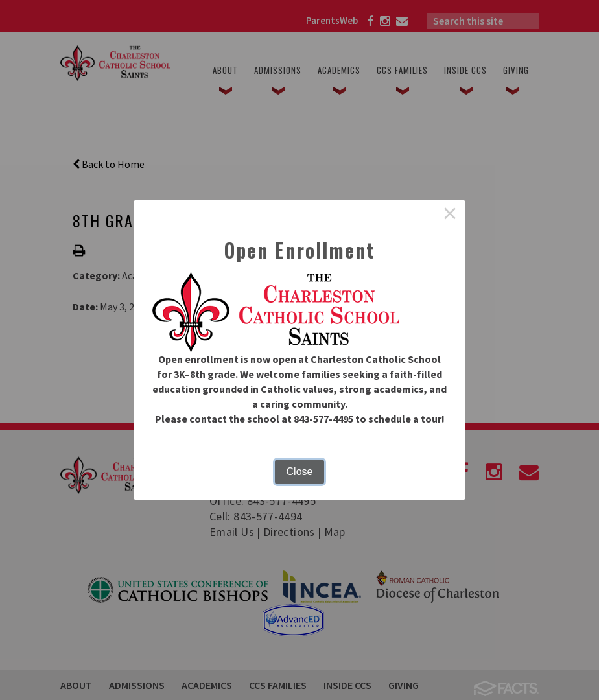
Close (300, 472)
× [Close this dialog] (450, 215)
